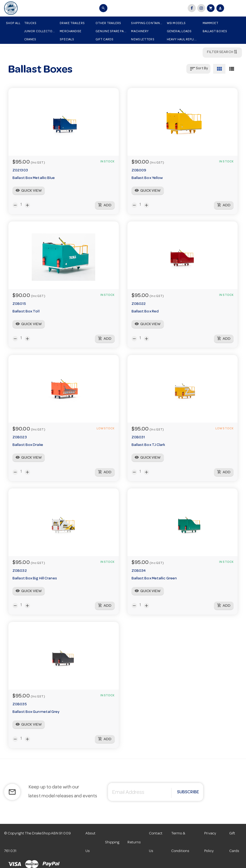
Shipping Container (147, 23)
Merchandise (71, 32)
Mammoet (211, 23)
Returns (134, 843)
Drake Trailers (72, 23)
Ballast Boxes (215, 32)
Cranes (30, 40)
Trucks (30, 23)
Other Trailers (108, 23)
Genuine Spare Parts (112, 32)
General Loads (179, 32)
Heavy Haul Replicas (183, 40)
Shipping (112, 843)
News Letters (143, 40)
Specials (67, 40)
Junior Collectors (40, 32)
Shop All (13, 23)
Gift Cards (104, 40)
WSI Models (176, 23)
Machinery (140, 32)
